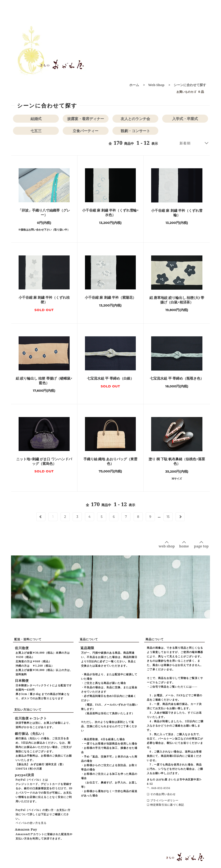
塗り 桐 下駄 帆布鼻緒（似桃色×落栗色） (177, 461)
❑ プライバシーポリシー (163, 800)
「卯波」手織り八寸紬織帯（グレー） (44, 213)
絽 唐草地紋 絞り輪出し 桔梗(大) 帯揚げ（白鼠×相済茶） (177, 300)
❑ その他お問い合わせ (161, 794)
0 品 (189, 92)
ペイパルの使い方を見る (31, 823)
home (184, 546)
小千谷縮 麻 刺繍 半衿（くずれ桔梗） (44, 300)
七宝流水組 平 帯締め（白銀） (110, 378)
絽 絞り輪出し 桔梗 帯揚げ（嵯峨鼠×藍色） (44, 381)
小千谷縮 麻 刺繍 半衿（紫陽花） (110, 298)
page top (201, 546)
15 (168, 517)
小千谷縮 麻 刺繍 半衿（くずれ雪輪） (177, 213)
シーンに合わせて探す (190, 85)
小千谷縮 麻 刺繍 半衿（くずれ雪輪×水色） (110, 213)
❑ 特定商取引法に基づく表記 (165, 805)
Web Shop (156, 85)
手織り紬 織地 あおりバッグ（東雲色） (110, 461)
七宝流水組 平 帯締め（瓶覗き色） (177, 378)
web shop (167, 546)
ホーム (134, 85)
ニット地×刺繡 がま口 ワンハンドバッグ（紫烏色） (44, 461)
